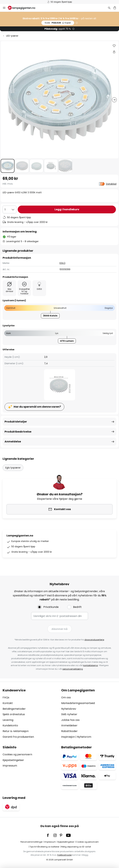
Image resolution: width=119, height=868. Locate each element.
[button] (8, 166)
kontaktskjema (91, 665)
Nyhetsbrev (69, 709)
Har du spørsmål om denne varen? (37, 407)
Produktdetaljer (16, 422)
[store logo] (23, 8)
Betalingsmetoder (14, 709)
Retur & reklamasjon (16, 731)
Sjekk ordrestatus (14, 714)
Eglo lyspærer (13, 468)
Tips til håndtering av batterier (44, 847)
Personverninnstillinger (31, 842)
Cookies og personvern (17, 754)
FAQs (6, 697)
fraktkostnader (65, 855)
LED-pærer (12, 36)
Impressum (10, 766)
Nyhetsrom (84, 737)
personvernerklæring (73, 669)
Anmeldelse (13, 442)
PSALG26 (58, 23)
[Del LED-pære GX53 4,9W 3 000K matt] (114, 52)
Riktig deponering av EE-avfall (76, 847)
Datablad (111, 184)
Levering (8, 720)
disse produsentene (94, 640)
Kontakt (8, 703)
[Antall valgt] (9, 209)
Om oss (66, 697)
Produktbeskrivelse (18, 432)
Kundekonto (10, 725)
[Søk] (109, 8)
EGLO (63, 263)
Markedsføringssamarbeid (78, 703)
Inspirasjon (68, 737)
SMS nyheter (69, 714)
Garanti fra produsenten (18, 737)
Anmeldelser (69, 725)
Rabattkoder (69, 731)
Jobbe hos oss (70, 720)
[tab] (30, 714)
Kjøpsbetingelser (13, 760)
